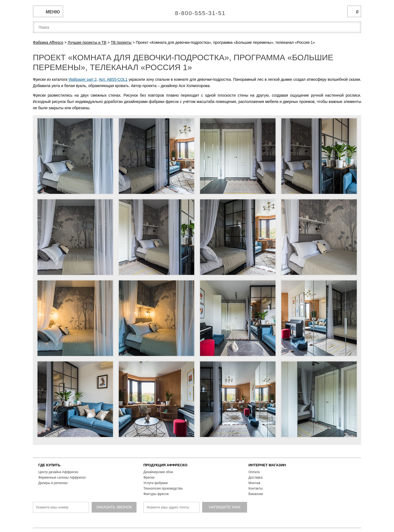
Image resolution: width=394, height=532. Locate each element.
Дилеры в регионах (53, 483)
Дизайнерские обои (158, 472)
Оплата (254, 472)
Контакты (256, 488)
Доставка (256, 478)
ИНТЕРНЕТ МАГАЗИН (267, 465)
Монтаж (254, 483)
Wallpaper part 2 (82, 79)
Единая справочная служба (197, 11)
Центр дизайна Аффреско (58, 472)
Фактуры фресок (156, 494)
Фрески (149, 478)
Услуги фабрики (156, 483)
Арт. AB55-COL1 (113, 79)
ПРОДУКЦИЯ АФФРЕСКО (165, 465)
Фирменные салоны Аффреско (62, 478)
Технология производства (163, 488)
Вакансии (256, 494)
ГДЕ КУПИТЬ (49, 465)
